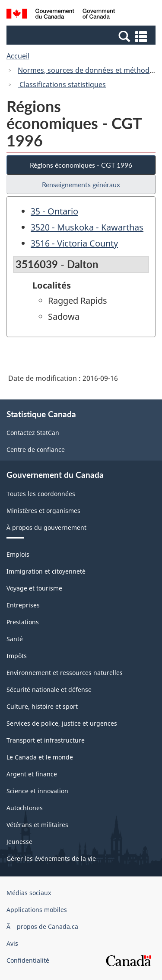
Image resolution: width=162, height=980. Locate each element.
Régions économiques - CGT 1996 (81, 165)
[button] (82, 36)
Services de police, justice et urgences (62, 723)
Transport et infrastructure (46, 740)
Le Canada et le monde (40, 757)
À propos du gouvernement (46, 527)
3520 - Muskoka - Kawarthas (87, 227)
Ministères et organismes (43, 511)
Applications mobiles (37, 910)
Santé (15, 639)
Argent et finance (32, 774)
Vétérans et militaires (37, 825)
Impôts (17, 656)
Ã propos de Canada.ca (42, 926)
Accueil (18, 56)
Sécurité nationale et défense (49, 690)
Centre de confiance (36, 449)
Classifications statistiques (62, 84)
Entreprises (23, 605)
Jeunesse (19, 842)
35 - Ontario (54, 211)
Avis (12, 943)
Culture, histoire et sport (42, 706)
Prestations (23, 622)
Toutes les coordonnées (41, 494)
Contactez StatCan (33, 433)
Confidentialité (28, 960)
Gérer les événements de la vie (51, 858)
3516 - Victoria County (74, 243)
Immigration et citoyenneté (46, 571)
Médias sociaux (29, 893)
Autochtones (25, 808)
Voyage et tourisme (34, 588)
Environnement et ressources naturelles (65, 673)
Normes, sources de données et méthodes (87, 70)
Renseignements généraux (81, 184)
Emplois (18, 554)
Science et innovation (37, 791)
